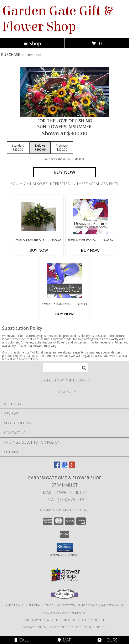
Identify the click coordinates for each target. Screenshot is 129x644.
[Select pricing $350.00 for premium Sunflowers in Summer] (62, 148)
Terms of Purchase (66, 627)
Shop (32, 43)
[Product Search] (65, 368)
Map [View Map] (64, 640)
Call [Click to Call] (22, 640)
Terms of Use (96, 627)
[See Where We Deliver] (64, 392)
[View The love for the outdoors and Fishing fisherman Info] (39, 216)
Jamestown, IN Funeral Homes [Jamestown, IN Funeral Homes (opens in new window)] (29, 605)
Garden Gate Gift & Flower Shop (57, 19)
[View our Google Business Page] (64, 467)
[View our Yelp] (72, 467)
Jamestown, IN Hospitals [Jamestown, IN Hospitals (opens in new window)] (77, 605)
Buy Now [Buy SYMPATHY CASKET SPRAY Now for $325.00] (64, 314)
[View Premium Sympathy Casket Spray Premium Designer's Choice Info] (90, 217)
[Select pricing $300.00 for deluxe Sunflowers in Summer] (40, 148)
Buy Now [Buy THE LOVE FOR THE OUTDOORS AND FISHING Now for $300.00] (39, 250)
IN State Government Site (85, 620)
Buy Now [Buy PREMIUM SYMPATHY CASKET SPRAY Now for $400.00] (90, 250)
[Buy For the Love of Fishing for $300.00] (64, 172)
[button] (65, 547)
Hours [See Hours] (107, 640)
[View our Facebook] (57, 467)
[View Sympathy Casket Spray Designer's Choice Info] (65, 280)
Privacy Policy (34, 627)
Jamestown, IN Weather (42, 620)
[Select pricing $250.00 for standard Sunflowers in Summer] (18, 148)
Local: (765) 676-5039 (64, 500)
